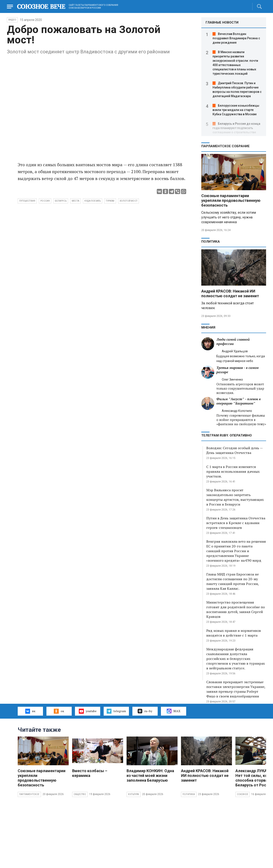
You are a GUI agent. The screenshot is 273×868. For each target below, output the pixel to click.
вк (30, 711)
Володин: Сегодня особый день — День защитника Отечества (234, 450)
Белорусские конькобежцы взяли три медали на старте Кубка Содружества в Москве (236, 110)
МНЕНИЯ (208, 327)
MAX (174, 711)
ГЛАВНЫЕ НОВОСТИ (222, 22)
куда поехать (93, 201)
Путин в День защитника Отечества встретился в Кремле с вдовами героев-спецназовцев (236, 523)
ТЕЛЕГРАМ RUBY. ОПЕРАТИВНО (227, 435)
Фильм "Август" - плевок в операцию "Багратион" (239, 401)
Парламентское (29, 794)
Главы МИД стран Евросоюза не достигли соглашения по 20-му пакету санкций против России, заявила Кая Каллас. (233, 581)
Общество (80, 794)
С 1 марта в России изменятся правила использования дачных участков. (233, 471)
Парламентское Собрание (225, 146)
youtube (88, 711)
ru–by (145, 711)
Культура (134, 794)
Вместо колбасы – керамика (90, 773)
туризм (110, 201)
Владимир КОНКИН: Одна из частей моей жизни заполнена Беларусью (150, 776)
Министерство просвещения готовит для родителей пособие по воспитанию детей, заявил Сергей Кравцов (236, 609)
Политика (211, 242)
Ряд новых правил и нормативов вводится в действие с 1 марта (234, 633)
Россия (45, 201)
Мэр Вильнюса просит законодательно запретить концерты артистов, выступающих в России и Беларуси (235, 497)
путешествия (27, 201)
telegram (116, 711)
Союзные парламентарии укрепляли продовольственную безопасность (231, 200)
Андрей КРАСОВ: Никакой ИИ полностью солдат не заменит (230, 293)
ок (59, 711)
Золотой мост (129, 201)
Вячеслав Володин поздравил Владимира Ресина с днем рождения (236, 38)
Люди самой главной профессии (233, 342)
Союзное (243, 794)
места (75, 201)
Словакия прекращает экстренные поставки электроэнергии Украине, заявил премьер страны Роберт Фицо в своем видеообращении (236, 689)
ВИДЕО (12, 20)
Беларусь (61, 201)
